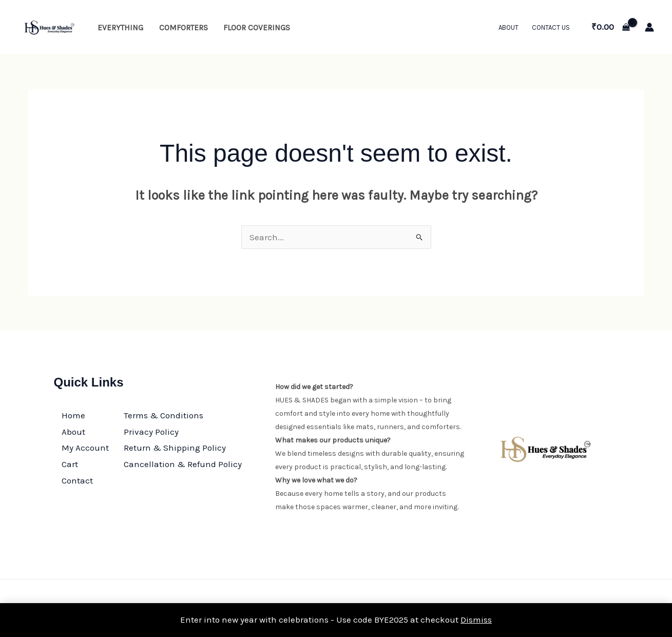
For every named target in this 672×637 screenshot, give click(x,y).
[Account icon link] (649, 27)
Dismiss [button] (476, 620)
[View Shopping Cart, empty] (611, 27)
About (508, 27)
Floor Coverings (257, 28)
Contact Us (551, 27)
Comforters (184, 28)
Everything (120, 28)
